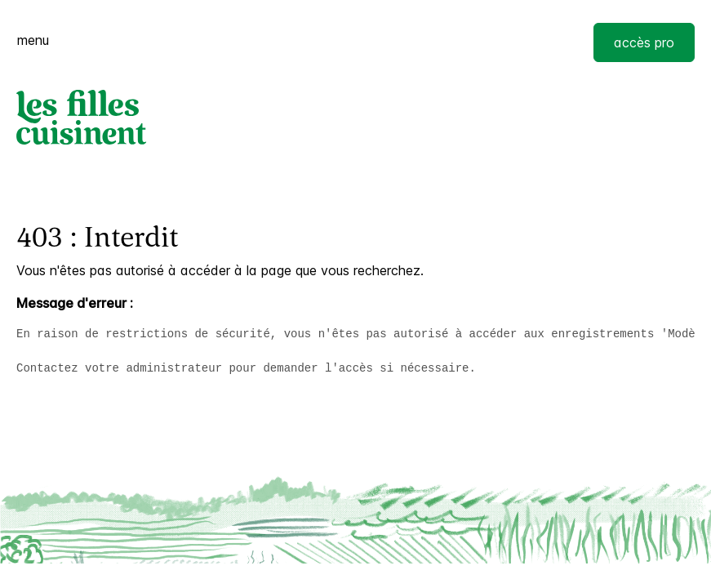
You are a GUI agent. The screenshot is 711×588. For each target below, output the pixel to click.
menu (33, 40)
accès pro (644, 42)
